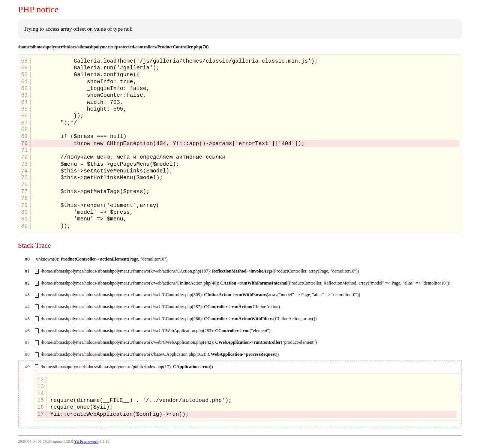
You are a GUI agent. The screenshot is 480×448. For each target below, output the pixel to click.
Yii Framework (86, 441)
